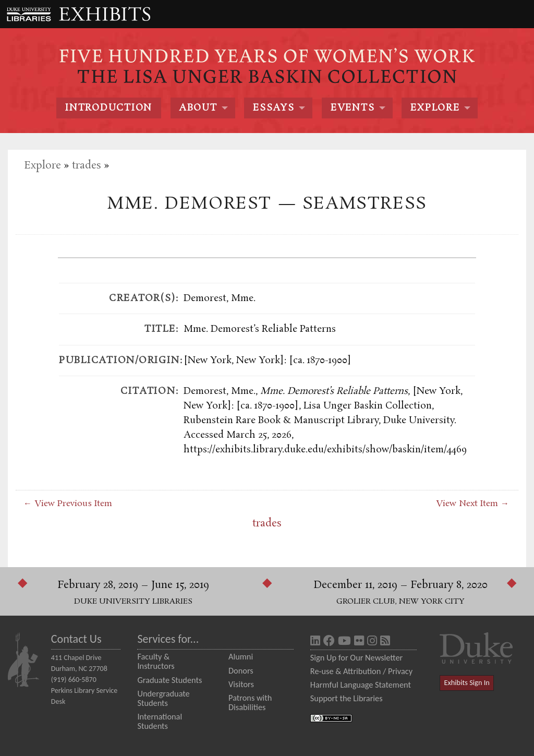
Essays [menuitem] (274, 108)
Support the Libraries (347, 698)
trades (87, 166)
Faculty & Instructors (156, 661)
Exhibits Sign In (467, 682)
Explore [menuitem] (435, 108)
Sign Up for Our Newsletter (356, 657)
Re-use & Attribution (345, 671)
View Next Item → (472, 504)
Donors (241, 670)
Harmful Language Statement (361, 685)
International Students (160, 721)
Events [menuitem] (353, 108)
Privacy (400, 671)
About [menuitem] (198, 108)
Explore (43, 166)
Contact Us (76, 639)
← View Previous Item (68, 504)
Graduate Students (169, 680)
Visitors (241, 684)
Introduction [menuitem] (109, 108)
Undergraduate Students (163, 698)
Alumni (241, 656)
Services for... (168, 639)
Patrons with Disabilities (250, 702)
